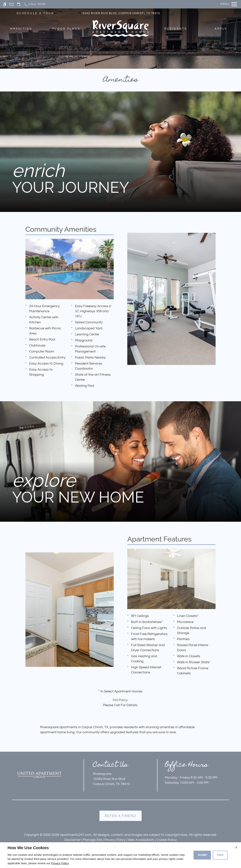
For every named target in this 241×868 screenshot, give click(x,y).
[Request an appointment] (19, 4)
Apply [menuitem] (221, 29)
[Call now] (35, 4)
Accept (202, 855)
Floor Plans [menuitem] (66, 29)
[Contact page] (11, 4)
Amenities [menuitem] (21, 29)
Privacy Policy (115, 840)
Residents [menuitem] (176, 29)
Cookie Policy (167, 840)
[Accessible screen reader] (5, 4)
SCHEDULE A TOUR (35, 13)
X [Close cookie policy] (236, 847)
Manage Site (93, 840)
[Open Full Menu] (229, 4)
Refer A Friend (120, 816)
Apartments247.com (76, 835)
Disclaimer (73, 840)
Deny (220, 855)
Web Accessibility (141, 840)
